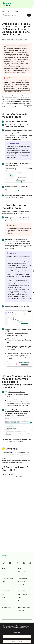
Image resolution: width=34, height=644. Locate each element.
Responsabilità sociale (7, 578)
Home (3, 11)
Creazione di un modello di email (20, 221)
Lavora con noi (6, 572)
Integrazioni (21, 610)
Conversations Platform (24, 575)
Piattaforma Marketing (23, 572)
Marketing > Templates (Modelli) (18, 121)
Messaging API (22, 582)
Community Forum (6, 607)
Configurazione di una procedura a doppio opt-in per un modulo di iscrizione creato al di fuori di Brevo (17, 90)
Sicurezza (4, 585)
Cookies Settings (17, 633)
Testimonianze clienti (7, 604)
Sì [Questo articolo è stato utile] (6, 474)
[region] (17, 634)
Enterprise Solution (23, 585)
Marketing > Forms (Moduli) (17, 392)
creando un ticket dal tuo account (19, 454)
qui (25, 456)
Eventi (3, 598)
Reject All (17, 637)
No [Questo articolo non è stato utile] (12, 474)
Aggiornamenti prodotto (24, 607)
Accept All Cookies (17, 641)
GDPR (3, 582)
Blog (3, 594)
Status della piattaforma (24, 604)
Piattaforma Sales (22, 578)
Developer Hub (22, 601)
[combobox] (17, 15)
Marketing (10, 11)
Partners (4, 601)
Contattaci (20, 598)
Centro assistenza (22, 594)
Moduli (16, 11)
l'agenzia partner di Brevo (9, 463)
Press (3, 575)
